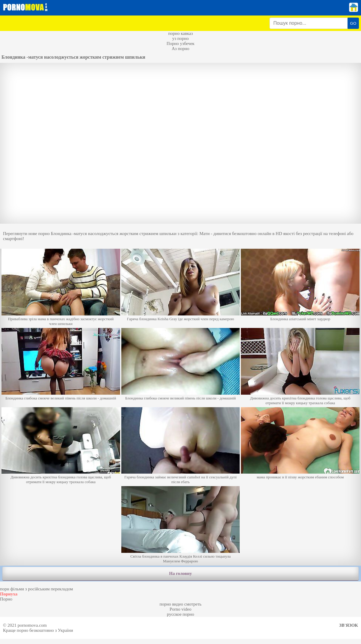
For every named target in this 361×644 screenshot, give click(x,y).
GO (353, 23)
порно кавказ (180, 33)
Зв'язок (349, 625)
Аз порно (180, 49)
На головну (180, 573)
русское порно (180, 614)
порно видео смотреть (180, 604)
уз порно (181, 38)
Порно (6, 599)
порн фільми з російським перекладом (37, 589)
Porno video (180, 609)
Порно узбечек (181, 43)
